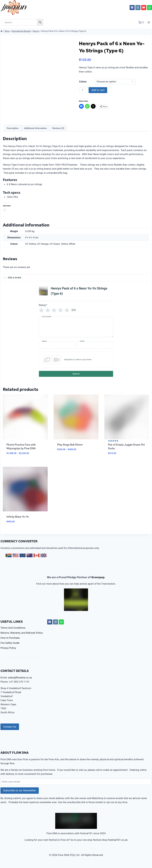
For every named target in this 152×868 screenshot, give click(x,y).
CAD (37, 559)
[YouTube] (144, 8)
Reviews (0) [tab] (58, 132)
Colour (83, 82)
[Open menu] (149, 22)
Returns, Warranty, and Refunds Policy (22, 637)
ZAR (9, 559)
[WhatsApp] (149, 8)
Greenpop (98, 581)
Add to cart (98, 90)
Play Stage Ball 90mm (70, 449)
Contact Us (10, 731)
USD (16, 559)
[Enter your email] (76, 786)
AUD (30, 559)
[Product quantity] (84, 90)
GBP (43, 559)
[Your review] (76, 331)
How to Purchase (10, 642)
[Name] (57, 349)
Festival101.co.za (118, 844)
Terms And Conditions (13, 632)
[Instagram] (138, 8)
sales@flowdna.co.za (20, 682)
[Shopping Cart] (141, 22)
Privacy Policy (8, 652)
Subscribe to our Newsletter (20, 795)
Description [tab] (13, 132)
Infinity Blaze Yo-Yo (18, 521)
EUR (23, 559)
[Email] (95, 349)
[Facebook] (132, 8)
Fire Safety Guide (10, 647)
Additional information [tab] (35, 132)
